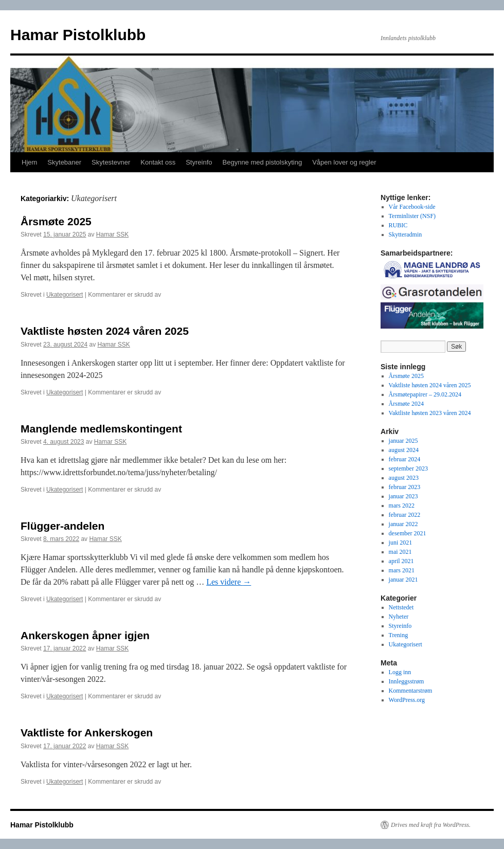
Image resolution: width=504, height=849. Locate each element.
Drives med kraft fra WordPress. (431, 825)
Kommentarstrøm (411, 691)
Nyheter (399, 617)
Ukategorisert (65, 295)
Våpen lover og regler (344, 162)
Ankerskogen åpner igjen (85, 635)
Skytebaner (64, 162)
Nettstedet (401, 607)
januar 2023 (403, 496)
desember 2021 (408, 533)
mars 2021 (402, 570)
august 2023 (404, 478)
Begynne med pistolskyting (263, 162)
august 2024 (404, 450)
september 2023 (408, 468)
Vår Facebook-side (412, 207)
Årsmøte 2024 (406, 404)
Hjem (29, 162)
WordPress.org (407, 700)
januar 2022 (403, 524)
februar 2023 (405, 487)
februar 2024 (405, 459)
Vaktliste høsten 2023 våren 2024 (430, 413)
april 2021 (401, 561)
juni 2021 (401, 543)
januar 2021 (403, 580)
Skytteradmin (406, 234)
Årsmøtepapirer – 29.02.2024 (425, 394)
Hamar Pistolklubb (78, 35)
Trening (399, 635)
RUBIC (398, 225)
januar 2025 (403, 441)
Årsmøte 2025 (56, 221)
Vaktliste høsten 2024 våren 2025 (105, 331)
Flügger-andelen (62, 526)
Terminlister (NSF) (412, 216)
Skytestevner (111, 162)
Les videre (229, 582)
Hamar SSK (112, 234)
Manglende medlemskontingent (101, 429)
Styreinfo (199, 162)
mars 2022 (402, 505)
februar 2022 (405, 515)
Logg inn (400, 672)
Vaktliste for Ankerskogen (87, 733)
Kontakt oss (158, 162)
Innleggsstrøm (407, 681)
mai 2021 (400, 552)
